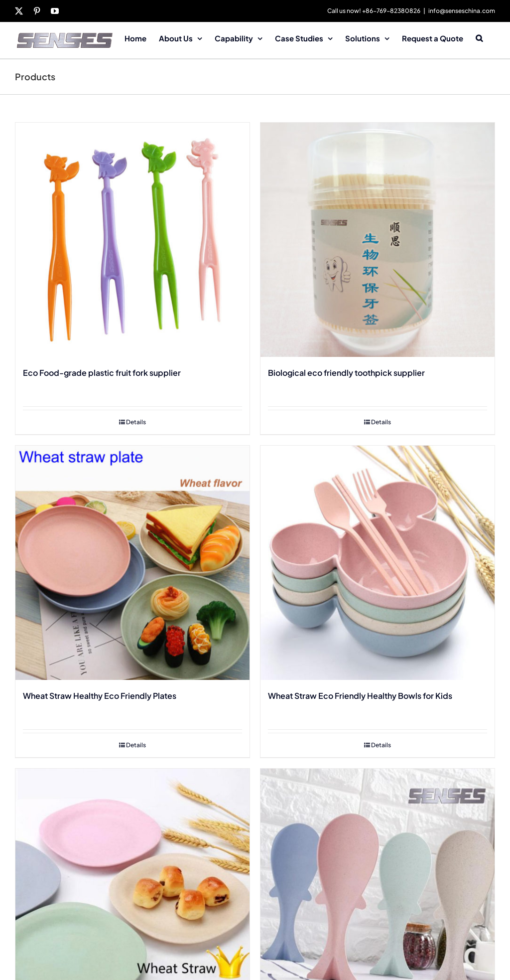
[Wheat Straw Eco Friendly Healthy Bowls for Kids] (378, 563)
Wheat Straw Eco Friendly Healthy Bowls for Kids (360, 696)
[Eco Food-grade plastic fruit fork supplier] (132, 240)
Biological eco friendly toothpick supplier (346, 373)
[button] (479, 37)
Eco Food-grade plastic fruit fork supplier (102, 373)
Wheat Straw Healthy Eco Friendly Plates (100, 696)
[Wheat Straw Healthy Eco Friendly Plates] (132, 563)
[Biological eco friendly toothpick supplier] (378, 240)
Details (136, 422)
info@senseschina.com (462, 11)
